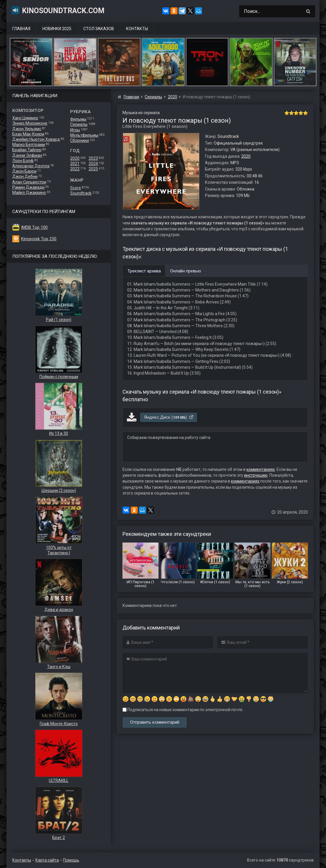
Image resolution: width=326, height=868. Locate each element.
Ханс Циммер (25, 118)
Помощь (71, 860)
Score (76, 188)
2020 (75, 158)
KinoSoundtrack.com (58, 10)
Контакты (137, 29)
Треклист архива (144, 271)
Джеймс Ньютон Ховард (36, 139)
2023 (93, 158)
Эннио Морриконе (30, 123)
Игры (75, 130)
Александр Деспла (31, 166)
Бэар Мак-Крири (28, 134)
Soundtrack (81, 193)
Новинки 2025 (57, 29)
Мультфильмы (84, 135)
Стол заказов (99, 29)
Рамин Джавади (28, 187)
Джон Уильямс (27, 129)
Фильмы (78, 119)
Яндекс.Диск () (169, 417)
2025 (93, 169)
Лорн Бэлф (23, 161)
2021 (75, 164)
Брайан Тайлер (27, 150)
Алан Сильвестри (29, 182)
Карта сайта (47, 860)
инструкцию (256, 475)
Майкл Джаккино (29, 193)
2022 (75, 169)
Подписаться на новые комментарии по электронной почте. (183, 710)
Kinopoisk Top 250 (39, 239)
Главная (21, 29)
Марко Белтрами (29, 145)
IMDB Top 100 (34, 227)
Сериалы (79, 124)
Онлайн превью (186, 271)
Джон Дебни (25, 176)
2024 (93, 164)
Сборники (80, 140)
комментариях (261, 469)
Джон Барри (24, 171)
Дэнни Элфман (27, 155)
